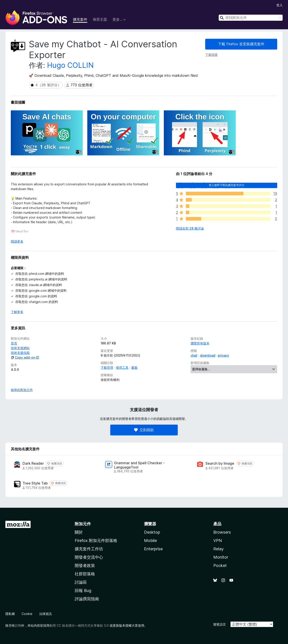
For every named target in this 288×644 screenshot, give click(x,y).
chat (194, 355)
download (208, 355)
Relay (218, 549)
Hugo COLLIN (70, 65)
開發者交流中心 (89, 557)
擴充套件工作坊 (89, 549)
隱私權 (10, 614)
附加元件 (83, 524)
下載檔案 (211, 55)
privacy (223, 355)
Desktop (152, 532)
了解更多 (17, 312)
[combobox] (251, 18)
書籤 (134, 368)
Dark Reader (33, 463)
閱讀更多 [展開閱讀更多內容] (17, 241)
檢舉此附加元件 (22, 390)
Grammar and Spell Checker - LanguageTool (139, 465)
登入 (279, 5)
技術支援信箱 (20, 353)
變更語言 (220, 624)
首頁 (14, 343)
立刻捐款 (144, 430)
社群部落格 (85, 574)
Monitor (221, 557)
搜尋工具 (122, 368)
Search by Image (220, 463)
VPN (218, 540)
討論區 (81, 582)
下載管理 (107, 368)
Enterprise (153, 549)
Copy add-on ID (25, 357)
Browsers (222, 532)
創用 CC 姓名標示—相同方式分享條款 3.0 (79, 625)
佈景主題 (100, 19)
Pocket (220, 565)
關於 (79, 532)
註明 (18, 625)
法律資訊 (45, 614)
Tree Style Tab (35, 483)
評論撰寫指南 (87, 599)
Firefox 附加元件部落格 (96, 540)
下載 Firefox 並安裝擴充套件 (241, 44)
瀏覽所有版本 (200, 343)
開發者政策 (85, 565)
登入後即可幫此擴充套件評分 (227, 185)
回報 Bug (83, 591)
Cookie (27, 614)
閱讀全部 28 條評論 (190, 228)
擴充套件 (80, 19)
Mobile (150, 540)
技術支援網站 (20, 348)
